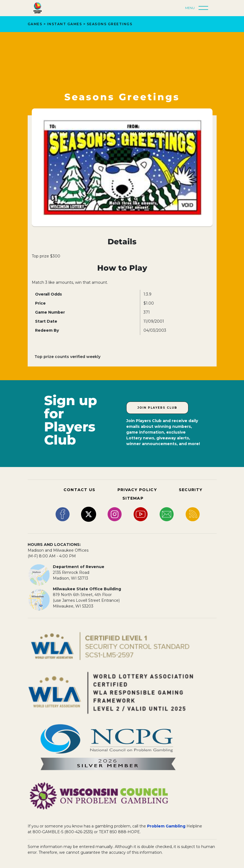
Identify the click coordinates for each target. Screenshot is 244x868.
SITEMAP (133, 498)
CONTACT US (80, 490)
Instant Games (65, 24)
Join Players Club (157, 408)
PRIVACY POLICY (137, 490)
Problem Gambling (166, 826)
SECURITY (191, 490)
